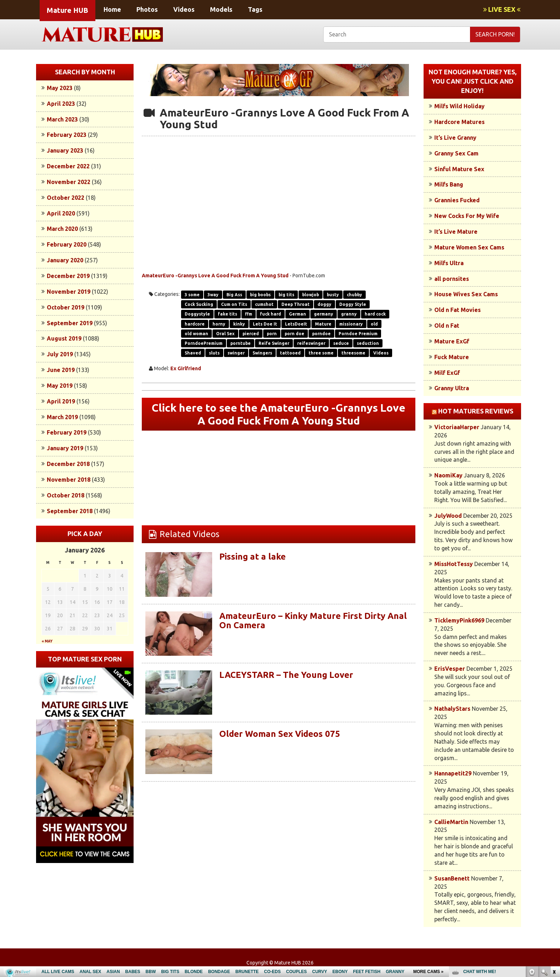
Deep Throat (296, 304)
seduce (341, 343)
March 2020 (62, 229)
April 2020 (61, 213)
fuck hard (271, 314)
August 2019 (64, 338)
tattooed (290, 353)
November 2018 (69, 480)
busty (333, 295)
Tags (255, 9)
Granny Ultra (452, 388)
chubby (354, 295)
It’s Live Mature (456, 232)
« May (47, 641)
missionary (351, 324)
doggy (324, 304)
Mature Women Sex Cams (469, 247)
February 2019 (67, 432)
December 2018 (68, 464)
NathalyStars (452, 709)
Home (112, 9)
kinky (239, 324)
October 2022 (66, 198)
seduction (368, 343)
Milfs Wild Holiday (459, 106)
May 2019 (60, 386)
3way (213, 295)
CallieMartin (451, 822)
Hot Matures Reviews (476, 411)
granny (349, 314)
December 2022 (68, 166)
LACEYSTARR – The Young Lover (286, 675)
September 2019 (70, 323)
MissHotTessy (454, 564)
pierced (251, 334)
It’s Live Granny (455, 138)
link (554, 865)
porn (272, 334)
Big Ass (234, 295)
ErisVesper (450, 669)
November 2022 (69, 182)
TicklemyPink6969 (459, 620)
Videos (184, 9)
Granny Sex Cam (456, 153)
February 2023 (67, 135)
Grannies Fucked (457, 200)
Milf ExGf (447, 373)
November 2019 (69, 292)
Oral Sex (225, 334)
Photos (147, 9)
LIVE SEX (502, 9)
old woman (196, 334)
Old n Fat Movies (457, 310)
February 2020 (67, 244)
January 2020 (65, 260)
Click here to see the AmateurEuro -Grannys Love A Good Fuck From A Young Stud (279, 414)
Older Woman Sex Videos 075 (280, 734)
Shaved (193, 353)
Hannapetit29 (453, 773)
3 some (192, 295)
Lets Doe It (265, 324)
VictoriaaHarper (457, 427)
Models (221, 9)
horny (219, 324)
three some (321, 353)
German (297, 314)
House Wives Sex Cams (466, 294)
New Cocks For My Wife (467, 216)
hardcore (195, 324)
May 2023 (60, 88)
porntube (241, 343)
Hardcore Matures (459, 122)
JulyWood (448, 516)
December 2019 (68, 276)
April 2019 (61, 401)
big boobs (260, 295)
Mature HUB (67, 10)
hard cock (375, 314)
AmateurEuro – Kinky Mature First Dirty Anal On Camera (313, 621)
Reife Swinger (274, 343)
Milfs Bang (449, 184)
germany (324, 314)
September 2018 (70, 511)
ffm (249, 314)
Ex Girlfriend (186, 368)
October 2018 (66, 495)
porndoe (321, 334)
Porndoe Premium (358, 334)
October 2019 (66, 307)
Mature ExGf (452, 341)
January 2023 (65, 150)
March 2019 (62, 417)
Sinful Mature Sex (459, 169)
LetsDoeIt (296, 324)
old (374, 324)
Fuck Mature (452, 357)
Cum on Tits (234, 304)
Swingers (262, 353)
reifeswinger (311, 343)
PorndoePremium (204, 343)
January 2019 (65, 448)
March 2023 (62, 119)
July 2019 (60, 354)
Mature (323, 324)
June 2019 (61, 370)
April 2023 (61, 104)
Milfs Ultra (449, 263)
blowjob (311, 295)
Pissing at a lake (252, 557)
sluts (214, 353)
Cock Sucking (199, 304)
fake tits (227, 314)
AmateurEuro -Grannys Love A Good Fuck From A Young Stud (215, 276)
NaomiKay (448, 475)
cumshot (264, 304)
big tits (286, 295)
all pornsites (452, 279)
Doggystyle (197, 314)
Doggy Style (353, 304)
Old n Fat (447, 326)
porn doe (294, 334)
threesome (353, 353)
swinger (236, 353)
